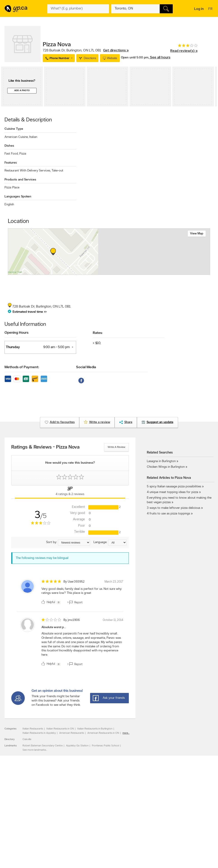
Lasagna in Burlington (161, 461)
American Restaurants (72, 733)
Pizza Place (12, 188)
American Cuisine (16, 137)
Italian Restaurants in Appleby (39, 733)
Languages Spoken (18, 197)
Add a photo (22, 91)
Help (53, 835)
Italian (33, 137)
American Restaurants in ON (103, 733)
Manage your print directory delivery (150, 837)
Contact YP (57, 812)
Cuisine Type (14, 129)
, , (86, 51)
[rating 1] (51, 621)
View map (197, 234)
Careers (55, 816)
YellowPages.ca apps (146, 812)
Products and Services (20, 180)
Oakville (27, 739)
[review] (70, 593)
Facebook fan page (145, 820)
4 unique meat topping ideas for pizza (173, 492)
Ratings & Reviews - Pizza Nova (45, 447)
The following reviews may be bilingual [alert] (42, 558)
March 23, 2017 (114, 582)
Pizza (23, 154)
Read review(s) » (184, 51)
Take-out (57, 171)
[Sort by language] (117, 543)
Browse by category (104, 812)
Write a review (116, 447)
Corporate (57, 824)
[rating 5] (51, 582)
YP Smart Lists (101, 831)
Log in (199, 9)
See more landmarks (34, 750)
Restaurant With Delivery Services (28, 171)
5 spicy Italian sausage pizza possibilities (174, 487)
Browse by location (103, 816)
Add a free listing (16, 816)
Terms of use (58, 831)
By (74, 582)
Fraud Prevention (16, 820)
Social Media (86, 367)
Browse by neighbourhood (108, 820)
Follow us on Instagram (148, 824)
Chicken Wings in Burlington (166, 467)
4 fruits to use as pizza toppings (168, 514)
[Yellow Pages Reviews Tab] (70, 492)
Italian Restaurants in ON (60, 729)
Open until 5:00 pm (135, 58)
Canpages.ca (183, 816)
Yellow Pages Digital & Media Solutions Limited (140, 851)
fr (211, 9)
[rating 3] (184, 47)
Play (110, 836)
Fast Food (11, 154)
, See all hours (159, 58)
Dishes (9, 146)
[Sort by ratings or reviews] (74, 543)
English (9, 205)
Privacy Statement (61, 827)
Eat (94, 836)
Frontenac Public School (106, 746)
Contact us (206, 793)
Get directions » (116, 51)
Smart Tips (99, 824)
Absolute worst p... (54, 627)
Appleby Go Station (77, 746)
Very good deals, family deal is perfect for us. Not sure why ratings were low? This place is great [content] (82, 591)
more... (126, 733)
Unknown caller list (145, 831)
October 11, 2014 (113, 620)
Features (11, 163)
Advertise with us (16, 812)
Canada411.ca (184, 812)
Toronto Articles (102, 827)
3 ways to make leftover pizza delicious (174, 508)
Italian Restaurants (33, 729)
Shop (102, 836)
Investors (56, 820)
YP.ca (55, 851)
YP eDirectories (143, 827)
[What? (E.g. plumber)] (78, 9)
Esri (136, 272)
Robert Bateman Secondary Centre (43, 746)
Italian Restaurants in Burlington (95, 729)
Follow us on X (143, 816)
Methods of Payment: (22, 367)
